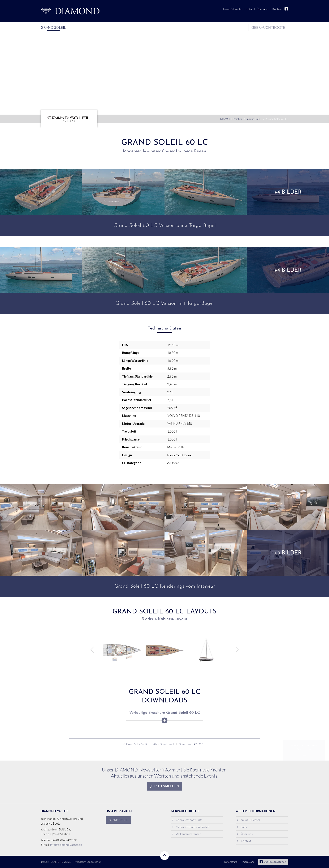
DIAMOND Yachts (231, 119)
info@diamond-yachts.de (66, 845)
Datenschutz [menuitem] (231, 862)
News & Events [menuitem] (232, 9)
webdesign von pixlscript (88, 862)
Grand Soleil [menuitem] (53, 27)
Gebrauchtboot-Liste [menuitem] (187, 820)
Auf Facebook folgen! (273, 862)
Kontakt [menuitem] (277, 9)
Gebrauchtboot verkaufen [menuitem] (191, 827)
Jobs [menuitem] (249, 9)
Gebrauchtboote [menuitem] (268, 27)
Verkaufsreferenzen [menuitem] (187, 834)
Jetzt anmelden (165, 786)
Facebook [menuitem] (286, 9)
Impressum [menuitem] (248, 862)
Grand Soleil (254, 119)
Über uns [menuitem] (262, 9)
